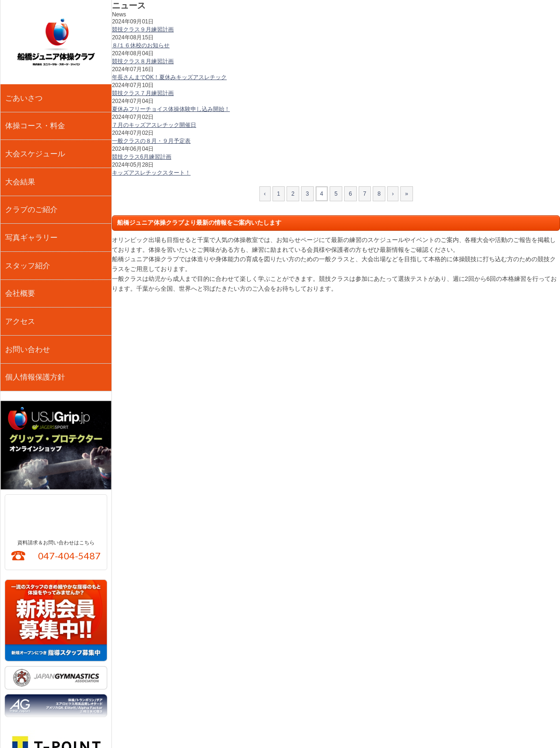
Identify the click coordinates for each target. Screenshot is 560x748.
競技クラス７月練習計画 (143, 93)
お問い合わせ (27, 271)
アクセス (21, 251)
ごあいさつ (24, 94)
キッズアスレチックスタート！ (151, 173)
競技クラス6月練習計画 (142, 157)
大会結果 (21, 153)
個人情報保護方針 (34, 290)
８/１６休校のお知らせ (141, 45)
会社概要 (21, 231)
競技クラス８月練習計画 (143, 61)
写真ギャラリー (30, 192)
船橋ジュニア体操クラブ (56, 42)
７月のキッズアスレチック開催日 (154, 125)
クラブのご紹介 (30, 172)
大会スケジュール (34, 133)
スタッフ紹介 (27, 212)
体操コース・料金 (34, 113)
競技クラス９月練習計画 (143, 29)
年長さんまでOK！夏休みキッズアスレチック (169, 77)
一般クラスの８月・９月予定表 (151, 141)
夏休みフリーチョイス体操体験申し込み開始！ (171, 109)
